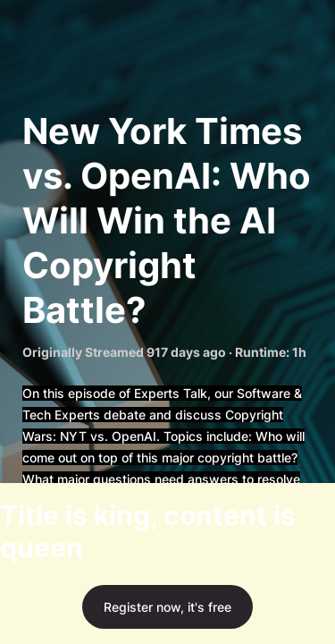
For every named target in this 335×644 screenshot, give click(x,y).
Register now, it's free (167, 607)
